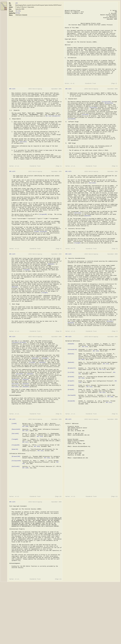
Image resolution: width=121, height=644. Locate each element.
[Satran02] (23, 157)
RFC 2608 (109, 439)
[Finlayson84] (105, 112)
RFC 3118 (88, 428)
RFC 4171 (25, 489)
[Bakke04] (87, 239)
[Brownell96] (107, 114)
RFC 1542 (40, 498)
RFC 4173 (6, 9)
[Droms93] (70, 417)
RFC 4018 (80, 397)
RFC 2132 (95, 388)
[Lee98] (36, 256)
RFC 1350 (25, 517)
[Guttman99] (71, 131)
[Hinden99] (43, 256)
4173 (17, 3)
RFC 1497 (25, 476)
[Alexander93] (71, 386)
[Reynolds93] (16, 475)
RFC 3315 (101, 434)
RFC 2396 (25, 471)
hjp (2, 3)
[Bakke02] (50, 292)
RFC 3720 (39, 482)
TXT (16, 11)
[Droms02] (84, 127)
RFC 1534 (80, 418)
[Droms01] (109, 355)
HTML (19, 11)
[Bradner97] (55, 128)
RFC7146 (18, 13)
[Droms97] (70, 421)
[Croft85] (70, 412)
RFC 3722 (105, 402)
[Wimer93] (15, 497)
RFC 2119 (48, 128)
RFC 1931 (46, 506)
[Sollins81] (92, 119)
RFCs (5, 6)
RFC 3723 (84, 383)
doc (3, 5)
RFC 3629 (37, 494)
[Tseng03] (76, 269)
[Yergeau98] (43, 237)
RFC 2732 (108, 445)
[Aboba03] (45, 396)
